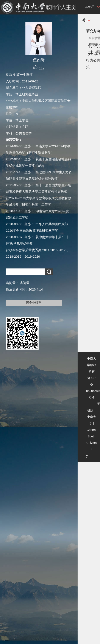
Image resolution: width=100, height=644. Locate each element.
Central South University (91, 443)
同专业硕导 (34, 303)
